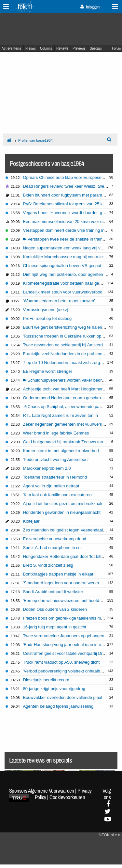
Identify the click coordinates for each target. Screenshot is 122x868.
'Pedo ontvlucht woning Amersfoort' (56, 459)
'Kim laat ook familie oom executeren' (58, 495)
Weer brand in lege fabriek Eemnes (56, 433)
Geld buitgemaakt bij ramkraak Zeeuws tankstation (70, 442)
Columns (46, 48)
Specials (96, 48)
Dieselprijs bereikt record (46, 680)
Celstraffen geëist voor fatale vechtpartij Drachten (69, 653)
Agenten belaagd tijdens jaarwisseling (58, 706)
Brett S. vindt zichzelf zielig (48, 565)
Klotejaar (31, 521)
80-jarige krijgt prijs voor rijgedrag (54, 689)
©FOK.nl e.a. (110, 835)
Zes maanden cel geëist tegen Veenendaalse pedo (71, 530)
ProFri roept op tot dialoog (47, 318)
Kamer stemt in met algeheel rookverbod (61, 451)
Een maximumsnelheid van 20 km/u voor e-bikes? (70, 221)
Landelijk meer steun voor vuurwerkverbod (63, 292)
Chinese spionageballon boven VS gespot (62, 266)
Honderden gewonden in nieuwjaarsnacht (62, 512)
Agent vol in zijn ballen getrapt (51, 486)
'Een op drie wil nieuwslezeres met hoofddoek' (66, 600)
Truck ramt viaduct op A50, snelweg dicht (61, 662)
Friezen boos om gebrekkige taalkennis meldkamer (71, 618)
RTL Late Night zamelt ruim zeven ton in (61, 415)
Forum (116, 48)
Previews (79, 48)
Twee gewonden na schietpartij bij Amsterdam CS (69, 345)
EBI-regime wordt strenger (48, 371)
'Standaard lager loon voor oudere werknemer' (66, 583)
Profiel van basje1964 (35, 140)
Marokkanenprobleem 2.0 (47, 468)
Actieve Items (11, 48)
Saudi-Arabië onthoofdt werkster (53, 592)
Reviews (62, 48)
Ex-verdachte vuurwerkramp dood (55, 539)
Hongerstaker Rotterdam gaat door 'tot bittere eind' (70, 556)
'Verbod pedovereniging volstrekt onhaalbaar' (65, 671)
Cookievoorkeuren (67, 797)
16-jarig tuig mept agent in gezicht (55, 627)
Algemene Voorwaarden (51, 791)
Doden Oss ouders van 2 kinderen (55, 609)
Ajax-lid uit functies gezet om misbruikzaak (63, 504)
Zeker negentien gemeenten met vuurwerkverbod (69, 424)
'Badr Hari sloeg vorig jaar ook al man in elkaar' (67, 645)
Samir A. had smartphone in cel (52, 548)
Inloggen (90, 7)
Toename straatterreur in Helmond (55, 477)
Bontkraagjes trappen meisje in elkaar (58, 574)
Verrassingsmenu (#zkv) (46, 310)
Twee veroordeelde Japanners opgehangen (64, 636)
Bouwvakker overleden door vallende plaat (63, 697)
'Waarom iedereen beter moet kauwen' (59, 301)
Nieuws (31, 48)
